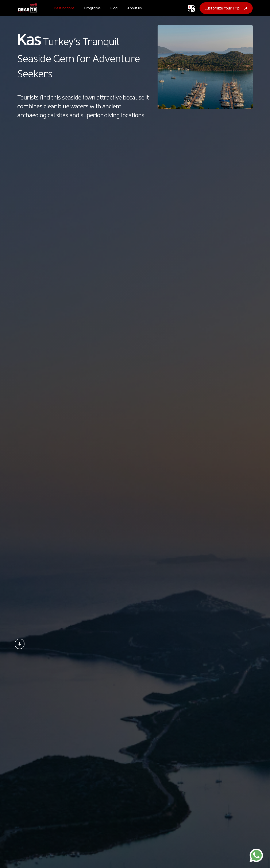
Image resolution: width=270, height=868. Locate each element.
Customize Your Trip (226, 8)
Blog (114, 8)
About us (134, 8)
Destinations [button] (64, 8)
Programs (92, 8)
